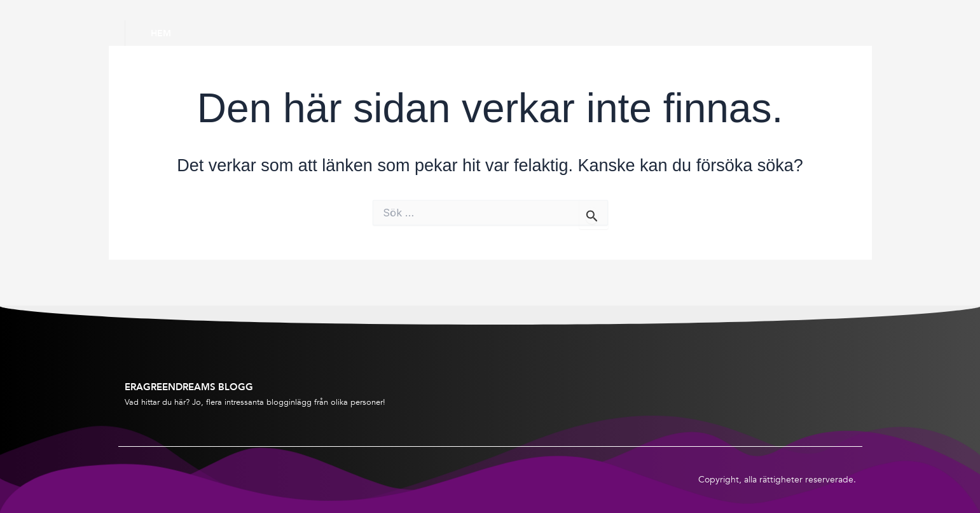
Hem (161, 33)
